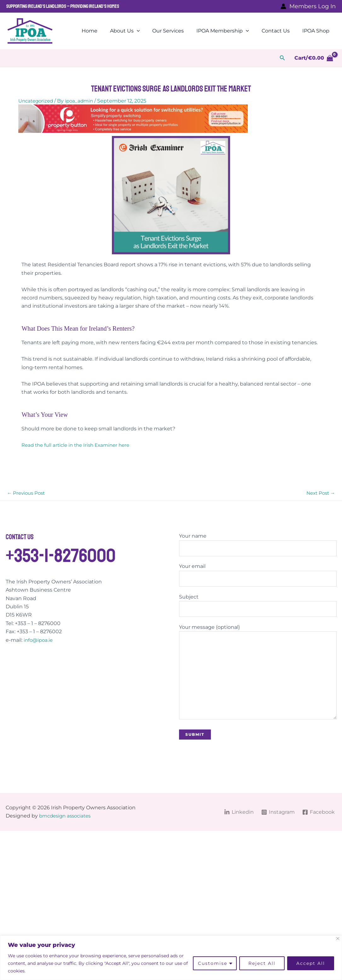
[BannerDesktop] (133, 118)
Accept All (311, 963)
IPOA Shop (317, 31)
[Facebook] (318, 818)
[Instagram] (278, 818)
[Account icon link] (308, 6)
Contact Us (279, 31)
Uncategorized (37, 101)
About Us (136, 31)
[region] (171, 958)
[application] (148, 31)
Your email (258, 576)
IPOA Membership (229, 31)
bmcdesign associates (67, 821)
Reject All (262, 963)
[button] (282, 58)
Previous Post (27, 493)
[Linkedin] (238, 818)
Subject (258, 607)
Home (103, 31)
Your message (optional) (258, 677)
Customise (213, 963)
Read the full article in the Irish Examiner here (79, 445)
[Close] (338, 939)
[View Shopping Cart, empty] (314, 58)
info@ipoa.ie (39, 640)
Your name (258, 546)
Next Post (319, 493)
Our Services (177, 31)
